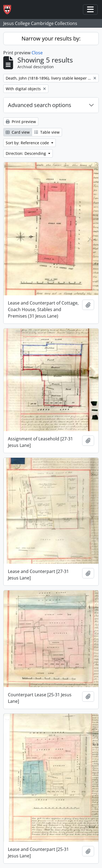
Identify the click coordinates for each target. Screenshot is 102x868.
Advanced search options (40, 105)
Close (37, 53)
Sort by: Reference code (28, 143)
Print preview (21, 122)
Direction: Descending (26, 153)
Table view (47, 132)
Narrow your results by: (51, 38)
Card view (18, 132)
